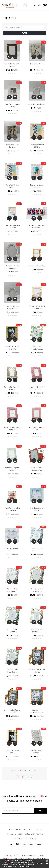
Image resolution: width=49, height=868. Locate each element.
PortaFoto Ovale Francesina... (12, 307)
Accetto (40, 863)
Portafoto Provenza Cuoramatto (37, 307)
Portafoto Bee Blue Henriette (12, 227)
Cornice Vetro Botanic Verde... (37, 348)
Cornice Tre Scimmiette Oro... (37, 711)
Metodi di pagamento (34, 834)
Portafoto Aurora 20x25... (37, 146)
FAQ (26, 838)
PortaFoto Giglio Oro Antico (12, 65)
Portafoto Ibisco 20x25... (12, 186)
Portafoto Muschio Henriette (12, 509)
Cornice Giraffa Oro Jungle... (37, 671)
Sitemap (34, 838)
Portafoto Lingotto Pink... (37, 429)
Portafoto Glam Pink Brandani (37, 388)
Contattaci (18, 838)
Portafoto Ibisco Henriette (37, 186)
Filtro (25, 33)
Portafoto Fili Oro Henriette (12, 348)
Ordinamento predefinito (25, 28)
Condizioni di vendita (18, 829)
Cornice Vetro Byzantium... (37, 550)
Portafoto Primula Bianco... (37, 752)
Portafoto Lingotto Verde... (12, 469)
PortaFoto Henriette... (37, 104)
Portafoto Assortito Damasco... (37, 227)
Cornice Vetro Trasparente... (37, 469)
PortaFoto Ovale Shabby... (12, 267)
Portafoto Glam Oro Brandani (12, 388)
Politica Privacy (35, 829)
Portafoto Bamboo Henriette (12, 105)
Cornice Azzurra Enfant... (37, 509)
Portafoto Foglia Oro (37, 266)
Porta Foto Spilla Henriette (37, 65)
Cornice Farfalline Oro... (12, 752)
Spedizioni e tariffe (15, 834)
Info (46, 863)
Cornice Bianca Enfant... (12, 550)
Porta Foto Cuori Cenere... (12, 146)
